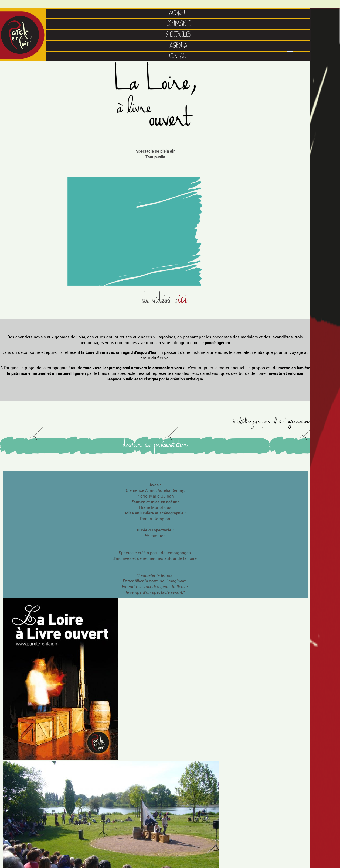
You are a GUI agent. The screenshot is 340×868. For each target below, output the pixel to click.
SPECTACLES (179, 35)
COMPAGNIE (179, 24)
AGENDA (179, 46)
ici (183, 300)
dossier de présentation (155, 446)
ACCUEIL (179, 13)
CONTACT (179, 57)
